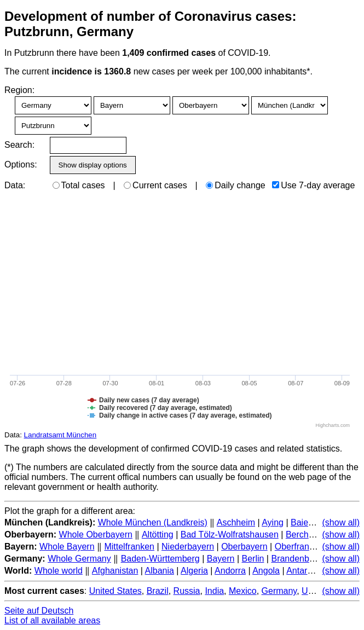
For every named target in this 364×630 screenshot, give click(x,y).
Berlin (253, 559)
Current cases (155, 185)
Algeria (194, 571)
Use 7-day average (313, 185)
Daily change (236, 185)
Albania (160, 571)
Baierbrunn (312, 522)
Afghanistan (115, 571)
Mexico (243, 591)
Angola (266, 571)
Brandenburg (296, 559)
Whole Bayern (67, 547)
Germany (279, 591)
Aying (273, 522)
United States (115, 591)
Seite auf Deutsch (39, 611)
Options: (21, 164)
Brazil (158, 591)
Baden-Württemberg (160, 559)
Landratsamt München (60, 435)
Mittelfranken (129, 547)
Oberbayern (244, 547)
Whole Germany (79, 559)
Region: (19, 90)
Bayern (221, 559)
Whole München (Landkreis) (153, 522)
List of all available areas (52, 620)
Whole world (59, 571)
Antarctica (306, 571)
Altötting (158, 534)
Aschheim (236, 522)
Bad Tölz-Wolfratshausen (230, 534)
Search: (19, 145)
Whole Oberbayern (96, 534)
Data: (15, 185)
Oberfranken (299, 547)
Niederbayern (188, 547)
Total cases (79, 185)
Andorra (230, 571)
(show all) (341, 522)
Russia (187, 591)
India (214, 591)
